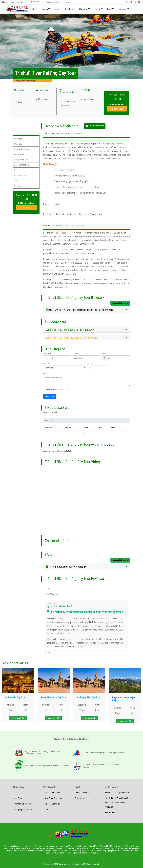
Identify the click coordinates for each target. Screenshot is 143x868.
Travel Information (52, 792)
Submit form (50, 396)
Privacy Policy (81, 798)
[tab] (87, 310)
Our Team (18, 798)
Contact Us (117, 109)
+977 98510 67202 (112, 812)
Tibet (110, 9)
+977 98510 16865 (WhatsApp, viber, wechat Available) (52, 2)
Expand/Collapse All (120, 303)
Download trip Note (95, 126)
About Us (18, 792)
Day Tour (84, 9)
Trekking (45, 9)
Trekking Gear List (52, 804)
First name (47, 353)
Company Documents (23, 809)
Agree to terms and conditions (57, 389)
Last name (77, 353)
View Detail (18, 718)
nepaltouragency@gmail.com (14, 2)
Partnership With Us (23, 804)
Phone (90, 363)
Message (47, 373)
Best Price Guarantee (53, 798)
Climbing (70, 9)
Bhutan (98, 9)
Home (33, 9)
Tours (57, 9)
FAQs (47, 809)
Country (46, 363)
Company (123, 9)
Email (104, 353)
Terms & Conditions (83, 792)
